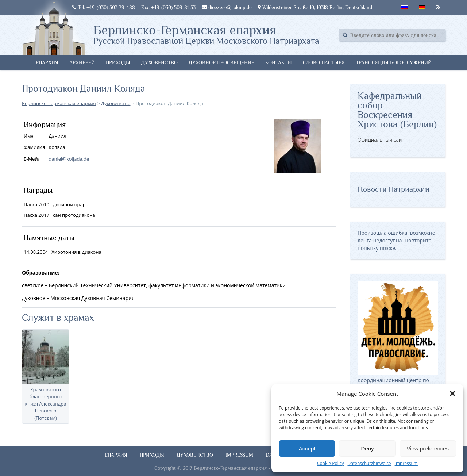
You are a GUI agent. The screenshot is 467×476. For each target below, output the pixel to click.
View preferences (428, 448)
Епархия (47, 62)
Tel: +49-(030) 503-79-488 (104, 7)
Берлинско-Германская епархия (206, 34)
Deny (367, 448)
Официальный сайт (381, 140)
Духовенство (159, 62)
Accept (307, 448)
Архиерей (82, 62)
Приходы (118, 62)
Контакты (279, 62)
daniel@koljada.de (69, 159)
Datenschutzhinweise (369, 463)
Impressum (406, 463)
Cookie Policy (330, 463)
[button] (452, 394)
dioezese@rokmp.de (227, 7)
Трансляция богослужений (394, 62)
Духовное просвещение (221, 62)
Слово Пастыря (324, 62)
